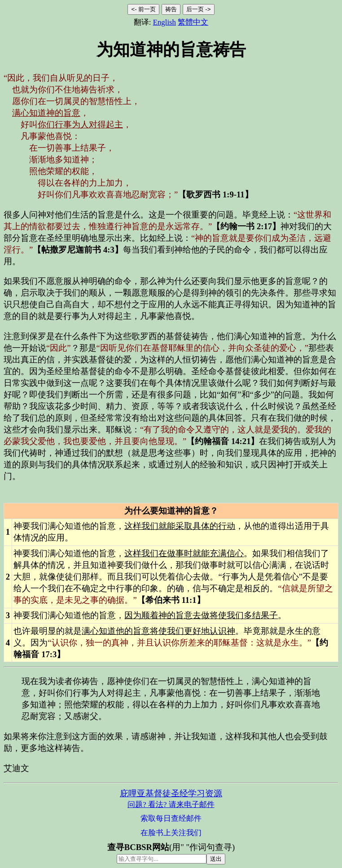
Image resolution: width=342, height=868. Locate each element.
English (164, 22)
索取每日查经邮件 (171, 818)
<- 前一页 (143, 9)
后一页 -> (199, 9)
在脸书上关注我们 (171, 833)
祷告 (171, 9)
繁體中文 (193, 22)
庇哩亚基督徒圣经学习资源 (171, 793)
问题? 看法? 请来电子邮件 (171, 805)
